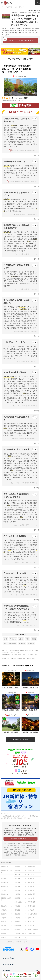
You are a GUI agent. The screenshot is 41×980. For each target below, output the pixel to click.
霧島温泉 (4, 926)
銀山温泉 (17, 878)
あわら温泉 (18, 902)
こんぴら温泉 (32, 914)
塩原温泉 (17, 886)
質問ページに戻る (21, 739)
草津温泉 (31, 878)
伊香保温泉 (4, 882)
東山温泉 (31, 874)
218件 (26, 98)
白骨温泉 (4, 890)
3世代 (21, 639)
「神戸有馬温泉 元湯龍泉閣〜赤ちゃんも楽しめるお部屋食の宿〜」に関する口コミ (16, 69)
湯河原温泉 (4, 894)
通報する (36, 155)
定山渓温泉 (4, 867)
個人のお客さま (20, 958)
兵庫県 (34, 639)
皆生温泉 (31, 918)
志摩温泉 (4, 934)
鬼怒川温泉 (4, 886)
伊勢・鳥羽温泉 (33, 930)
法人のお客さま (20, 964)
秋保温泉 (17, 874)
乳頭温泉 (17, 871)
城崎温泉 (4, 910)
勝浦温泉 (4, 914)
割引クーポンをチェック (21, 112)
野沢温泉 (31, 886)
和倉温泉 (17, 898)
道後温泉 (17, 914)
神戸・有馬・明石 (10, 644)
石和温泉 (31, 890)
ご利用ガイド (20, 942)
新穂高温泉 (32, 906)
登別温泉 (17, 867)
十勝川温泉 (32, 867)
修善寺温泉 (32, 894)
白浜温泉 (31, 910)
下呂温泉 (4, 906)
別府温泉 (17, 922)
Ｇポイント (29, 942)
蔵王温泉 (4, 878)
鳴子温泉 (31, 871)
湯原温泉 (4, 922)
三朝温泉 (4, 918)
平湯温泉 (17, 906)
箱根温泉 (17, 930)
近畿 (27, 639)
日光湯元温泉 (5, 930)
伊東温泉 (17, 894)
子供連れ (13, 639)
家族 (6, 639)
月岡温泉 (17, 890)
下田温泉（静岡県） (6, 899)
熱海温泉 (4, 938)
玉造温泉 (17, 918)
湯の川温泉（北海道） (7, 872)
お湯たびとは (10, 942)
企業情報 (20, 970)
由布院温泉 (32, 934)
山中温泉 (31, 898)
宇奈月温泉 (32, 902)
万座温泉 (17, 882)
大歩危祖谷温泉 (20, 934)
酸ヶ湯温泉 (18, 926)
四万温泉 (31, 882)
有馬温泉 (22, 644)
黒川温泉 (31, 922)
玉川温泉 (31, 926)
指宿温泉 (17, 938)
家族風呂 (31, 644)
